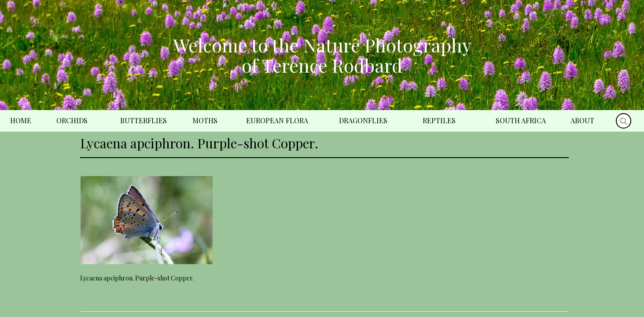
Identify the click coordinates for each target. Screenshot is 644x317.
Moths (205, 120)
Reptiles (439, 120)
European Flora (277, 120)
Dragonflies (363, 120)
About (582, 120)
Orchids (72, 120)
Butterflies (144, 120)
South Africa (521, 120)
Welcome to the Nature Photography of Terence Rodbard (322, 55)
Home (21, 120)
